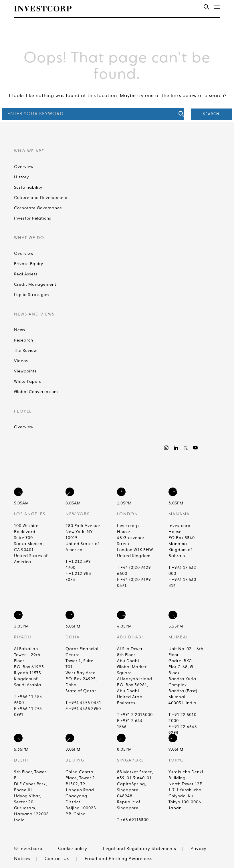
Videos (21, 361)
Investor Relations (33, 218)
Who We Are (29, 151)
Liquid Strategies (32, 295)
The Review (25, 351)
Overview (24, 167)
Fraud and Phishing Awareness (118, 859)
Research (24, 340)
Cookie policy (73, 849)
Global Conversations (36, 392)
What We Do (29, 238)
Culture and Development (41, 198)
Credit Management (35, 285)
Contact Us (57, 859)
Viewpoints (25, 371)
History (21, 177)
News (20, 330)
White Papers (28, 382)
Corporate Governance (38, 208)
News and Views (34, 314)
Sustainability (28, 188)
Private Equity (29, 264)
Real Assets (26, 274)
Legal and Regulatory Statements (140, 849)
